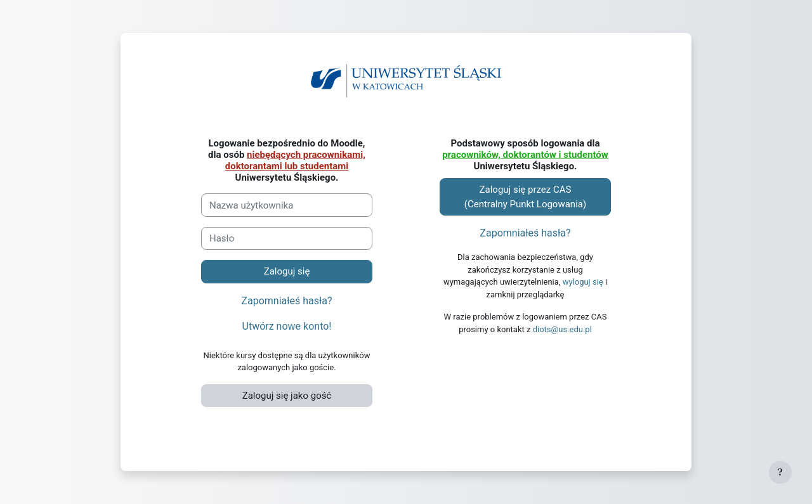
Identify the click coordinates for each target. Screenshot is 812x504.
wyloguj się (583, 282)
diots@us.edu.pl (562, 329)
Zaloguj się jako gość (287, 396)
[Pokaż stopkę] (780, 472)
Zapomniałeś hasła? (286, 301)
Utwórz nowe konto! (287, 326)
